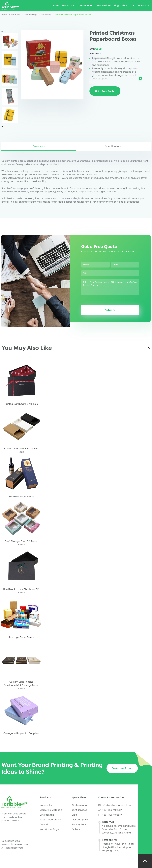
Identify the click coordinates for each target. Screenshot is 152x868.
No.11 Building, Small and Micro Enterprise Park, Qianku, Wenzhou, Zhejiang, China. (119, 829)
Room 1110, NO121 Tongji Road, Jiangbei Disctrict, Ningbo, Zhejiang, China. (118, 847)
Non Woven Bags (49, 829)
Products (68, 5)
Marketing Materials (51, 810)
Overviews (39, 146)
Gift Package (29, 15)
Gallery (76, 829)
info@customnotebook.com (118, 805)
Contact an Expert (122, 768)
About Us (128, 5)
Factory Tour (79, 824)
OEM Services (103, 5)
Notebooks (46, 805)
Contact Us (143, 5)
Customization (85, 5)
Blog (116, 5)
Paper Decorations (50, 820)
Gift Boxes (45, 15)
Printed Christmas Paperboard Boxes (72, 15)
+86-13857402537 (112, 810)
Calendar (45, 824)
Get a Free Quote (105, 91)
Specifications (113, 146)
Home (56, 5)
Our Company (80, 820)
